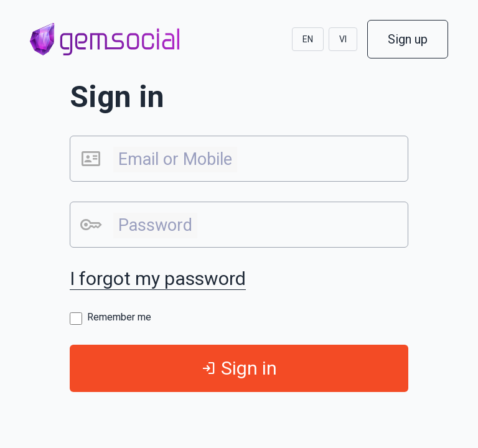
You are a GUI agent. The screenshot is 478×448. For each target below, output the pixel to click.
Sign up (408, 39)
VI (343, 39)
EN (308, 39)
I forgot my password (158, 278)
